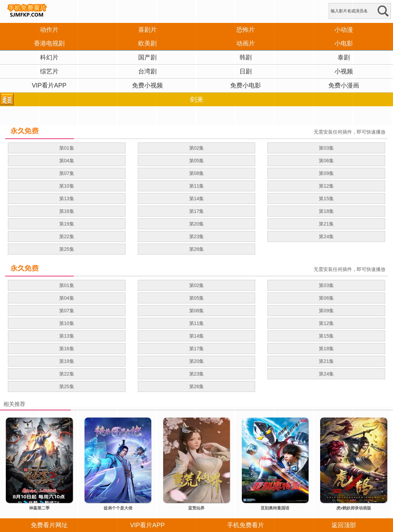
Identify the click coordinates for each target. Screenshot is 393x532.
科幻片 (49, 57)
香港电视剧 (49, 43)
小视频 (344, 71)
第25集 (67, 249)
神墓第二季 (39, 508)
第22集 (67, 236)
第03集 (326, 148)
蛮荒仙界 (196, 508)
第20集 (197, 224)
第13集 (67, 199)
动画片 (246, 43)
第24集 (326, 236)
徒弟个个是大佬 (118, 508)
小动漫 (344, 30)
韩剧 (246, 57)
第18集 (326, 211)
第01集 (67, 148)
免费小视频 (147, 85)
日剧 (246, 71)
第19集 (67, 224)
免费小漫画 (344, 85)
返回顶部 (344, 525)
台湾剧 (147, 71)
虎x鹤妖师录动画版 (354, 508)
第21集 (326, 224)
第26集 (197, 249)
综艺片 (49, 71)
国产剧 (147, 57)
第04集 (67, 161)
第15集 (326, 199)
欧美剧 (147, 43)
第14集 (197, 199)
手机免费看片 (246, 525)
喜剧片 (147, 30)
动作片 (49, 30)
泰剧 (344, 57)
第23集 (197, 236)
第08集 (197, 173)
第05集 (197, 161)
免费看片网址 (49, 525)
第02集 (197, 148)
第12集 (326, 186)
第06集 (326, 161)
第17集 (197, 211)
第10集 (67, 186)
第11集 (197, 186)
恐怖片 (246, 30)
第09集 (326, 173)
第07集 (67, 173)
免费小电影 (246, 85)
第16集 (67, 211)
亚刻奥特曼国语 (275, 508)
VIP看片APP (49, 85)
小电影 (344, 43)
